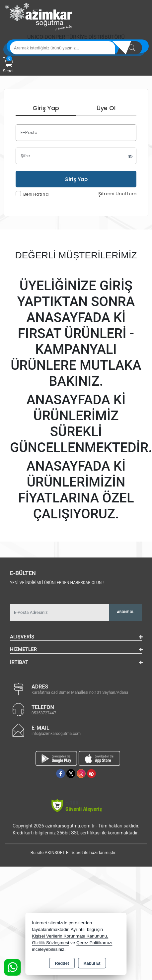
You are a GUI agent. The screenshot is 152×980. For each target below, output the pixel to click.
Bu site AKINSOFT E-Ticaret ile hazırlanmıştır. (74, 852)
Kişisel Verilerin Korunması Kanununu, (70, 936)
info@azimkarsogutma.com (56, 734)
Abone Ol (125, 612)
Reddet (62, 963)
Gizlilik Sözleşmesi (50, 943)
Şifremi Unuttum (117, 194)
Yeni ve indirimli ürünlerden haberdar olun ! (57, 583)
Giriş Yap (46, 108)
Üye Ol (106, 108)
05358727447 (44, 713)
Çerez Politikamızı (94, 943)
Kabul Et (92, 963)
